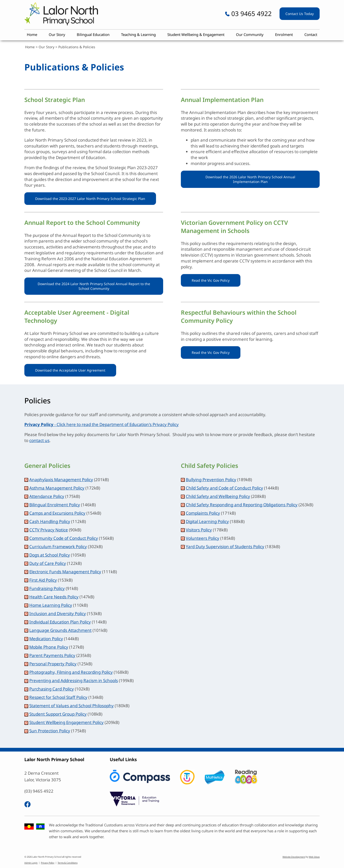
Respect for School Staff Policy (58, 697)
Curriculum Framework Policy (58, 547)
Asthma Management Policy (57, 488)
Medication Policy (46, 639)
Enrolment (284, 34)
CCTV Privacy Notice (49, 530)
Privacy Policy (48, 863)
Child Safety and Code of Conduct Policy (224, 488)
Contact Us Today (300, 14)
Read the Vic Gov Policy (211, 280)
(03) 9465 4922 (39, 791)
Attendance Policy (47, 496)
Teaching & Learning (138, 34)
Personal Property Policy (53, 664)
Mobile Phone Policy (49, 647)
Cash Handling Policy (50, 521)
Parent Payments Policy (52, 655)
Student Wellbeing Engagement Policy (66, 722)
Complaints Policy (203, 513)
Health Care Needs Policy (54, 597)
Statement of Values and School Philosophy (71, 706)
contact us (39, 440)
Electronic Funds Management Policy (65, 572)
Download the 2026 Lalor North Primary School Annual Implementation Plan (250, 179)
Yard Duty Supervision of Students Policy (225, 547)
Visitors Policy (199, 530)
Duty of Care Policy (48, 563)
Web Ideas (314, 857)
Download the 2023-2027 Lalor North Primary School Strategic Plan (90, 199)
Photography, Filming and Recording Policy (71, 672)
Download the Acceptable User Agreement (70, 370)
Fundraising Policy (47, 588)
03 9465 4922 (248, 14)
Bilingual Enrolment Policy (55, 505)
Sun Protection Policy (50, 731)
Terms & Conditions (68, 863)
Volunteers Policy (203, 538)
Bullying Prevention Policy (211, 480)
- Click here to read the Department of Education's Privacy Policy (102, 424)
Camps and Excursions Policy (57, 513)
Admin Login (31, 863)
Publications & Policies (77, 47)
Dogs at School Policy (50, 555)
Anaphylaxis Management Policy (61, 480)
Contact (311, 34)
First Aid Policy (43, 580)
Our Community (250, 34)
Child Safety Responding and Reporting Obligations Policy (242, 505)
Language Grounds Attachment (60, 630)
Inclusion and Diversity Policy (58, 614)
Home (32, 34)
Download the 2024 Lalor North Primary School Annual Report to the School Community (94, 286)
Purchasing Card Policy (52, 689)
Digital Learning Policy (207, 521)
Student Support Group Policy (58, 714)
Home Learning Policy (51, 605)
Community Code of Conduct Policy (64, 538)
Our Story (57, 34)
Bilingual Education (93, 34)
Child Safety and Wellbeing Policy (218, 496)
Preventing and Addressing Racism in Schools (74, 680)
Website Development (294, 857)
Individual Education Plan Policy (60, 622)
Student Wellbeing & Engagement (196, 34)
